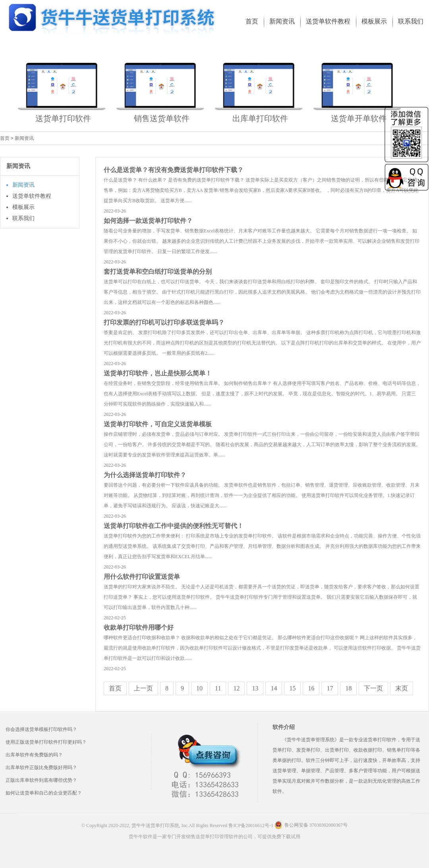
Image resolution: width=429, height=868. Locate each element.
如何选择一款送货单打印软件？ (148, 221)
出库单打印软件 (260, 118)
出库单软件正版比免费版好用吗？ (41, 767)
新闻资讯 (24, 138)
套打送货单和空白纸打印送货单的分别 (158, 272)
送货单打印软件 (63, 118)
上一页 (143, 688)
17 (330, 688)
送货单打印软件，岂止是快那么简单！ (158, 373)
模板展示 (23, 207)
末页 (402, 688)
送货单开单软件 (359, 118)
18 (348, 688)
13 (255, 688)
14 (274, 688)
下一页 (373, 688)
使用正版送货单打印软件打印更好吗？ (46, 742)
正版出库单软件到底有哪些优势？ (41, 780)
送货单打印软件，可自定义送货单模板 (158, 424)
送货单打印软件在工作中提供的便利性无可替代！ (174, 526)
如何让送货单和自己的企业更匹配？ (44, 793)
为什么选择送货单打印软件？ (145, 475)
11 (218, 688)
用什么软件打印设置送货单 (142, 577)
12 (236, 688)
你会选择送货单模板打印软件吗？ (41, 729)
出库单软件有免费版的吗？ (34, 755)
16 (311, 688)
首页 (5, 138)
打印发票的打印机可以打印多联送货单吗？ (164, 322)
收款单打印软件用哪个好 (139, 627)
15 (292, 688)
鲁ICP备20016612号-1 (251, 825)
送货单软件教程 (32, 196)
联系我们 (23, 218)
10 (199, 688)
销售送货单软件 (162, 118)
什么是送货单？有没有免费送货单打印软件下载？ (174, 170)
